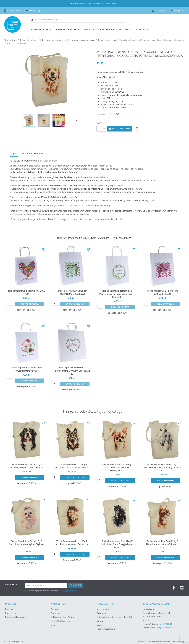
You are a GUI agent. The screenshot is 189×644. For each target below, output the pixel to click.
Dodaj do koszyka (119, 129)
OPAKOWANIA (106, 29)
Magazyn (141, 29)
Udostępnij (111, 114)
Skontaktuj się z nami (61, 618)
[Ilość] (100, 129)
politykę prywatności (69, 588)
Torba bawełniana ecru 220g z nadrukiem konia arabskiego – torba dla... (162, 465)
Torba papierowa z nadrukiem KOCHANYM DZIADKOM (27, 369)
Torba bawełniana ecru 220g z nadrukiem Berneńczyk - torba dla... (27, 463)
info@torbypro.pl (37, 10)
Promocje (10, 606)
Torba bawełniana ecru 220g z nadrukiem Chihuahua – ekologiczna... (117, 463)
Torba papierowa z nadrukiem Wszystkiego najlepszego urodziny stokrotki (117, 294)
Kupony (100, 622)
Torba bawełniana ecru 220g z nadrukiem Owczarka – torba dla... (72, 463)
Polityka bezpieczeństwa (62, 614)
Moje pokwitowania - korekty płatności (114, 614)
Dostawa (55, 606)
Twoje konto (105, 601)
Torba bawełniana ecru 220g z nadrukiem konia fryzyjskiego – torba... (117, 540)
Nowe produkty (12, 610)
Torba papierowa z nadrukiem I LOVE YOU (27, 292)
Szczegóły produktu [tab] (33, 154)
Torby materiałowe (66, 29)
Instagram (182, 585)
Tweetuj (118, 114)
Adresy (100, 618)
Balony (88, 29)
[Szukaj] (78, 20)
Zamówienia (102, 610)
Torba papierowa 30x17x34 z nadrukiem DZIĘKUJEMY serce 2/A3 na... (72, 369)
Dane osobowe (103, 606)
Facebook (174, 585)
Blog (53, 622)
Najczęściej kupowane (15, 614)
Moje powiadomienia (106, 626)
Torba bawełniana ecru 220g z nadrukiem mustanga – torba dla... (72, 540)
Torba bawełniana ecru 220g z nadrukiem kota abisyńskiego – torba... (162, 540)
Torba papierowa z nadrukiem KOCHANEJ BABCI (162, 292)
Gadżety (124, 29)
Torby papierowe (40, 29)
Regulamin (56, 610)
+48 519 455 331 (166, 621)
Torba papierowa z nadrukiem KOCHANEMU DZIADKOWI (72, 292)
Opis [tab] (14, 154)
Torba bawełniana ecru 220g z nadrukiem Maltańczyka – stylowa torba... (27, 541)
